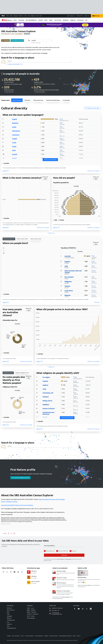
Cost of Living (58, 20)
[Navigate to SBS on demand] (97, 16)
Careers (74, 636)
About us (79, 636)
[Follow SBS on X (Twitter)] (87, 609)
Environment (80, 20)
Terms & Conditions (16, 636)
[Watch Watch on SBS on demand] (84, 583)
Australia (40, 20)
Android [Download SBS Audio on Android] (35, 578)
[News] (7, 20)
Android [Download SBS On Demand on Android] (35, 583)
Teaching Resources (12, 628)
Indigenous (33, 16)
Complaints (46, 636)
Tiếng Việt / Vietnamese (33, 614)
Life (86, 20)
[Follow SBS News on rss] (22, 572)
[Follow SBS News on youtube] (14, 572)
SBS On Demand (11, 610)
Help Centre (80, 16)
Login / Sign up (71, 16)
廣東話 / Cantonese (32, 612)
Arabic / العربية (30, 608)
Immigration (66, 20)
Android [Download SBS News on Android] (35, 573)
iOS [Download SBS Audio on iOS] (32, 578)
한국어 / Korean (31, 616)
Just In (15, 20)
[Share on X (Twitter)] (11, 533)
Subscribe (64, 555)
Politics (51, 20)
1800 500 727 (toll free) (57, 608)
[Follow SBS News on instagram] (11, 572)
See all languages (31, 618)
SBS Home (9, 608)
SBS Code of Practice (54, 636)
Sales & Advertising (39, 636)
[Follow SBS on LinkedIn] (91, 609)
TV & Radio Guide (11, 620)
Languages (16, 16)
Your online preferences (29, 636)
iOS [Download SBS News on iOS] (32, 573)
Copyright (9, 636)
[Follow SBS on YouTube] (79, 609)
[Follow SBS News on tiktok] (18, 572)
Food (29, 16)
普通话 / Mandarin (31, 610)
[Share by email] (14, 533)
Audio (11, 16)
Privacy (22, 636)
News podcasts (66, 597)
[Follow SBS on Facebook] (75, 609)
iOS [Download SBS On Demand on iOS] (32, 583)
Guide (25, 16)
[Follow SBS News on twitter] (7, 572)
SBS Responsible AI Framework (65, 636)
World (46, 20)
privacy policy (69, 559)
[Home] (3, 16)
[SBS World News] (83, 573)
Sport (37, 16)
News (8, 16)
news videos (88, 585)
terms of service (61, 559)
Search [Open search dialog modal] (87, 16)
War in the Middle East (31, 20)
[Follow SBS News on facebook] (3, 572)
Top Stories (21, 20)
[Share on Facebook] (9, 533)
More (41, 16)
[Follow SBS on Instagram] (83, 609)
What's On (21, 16)
